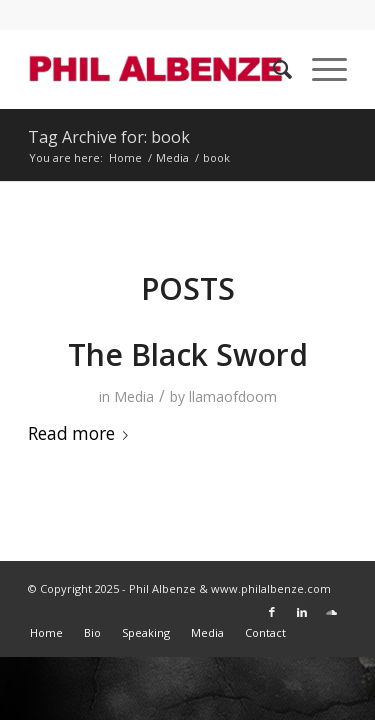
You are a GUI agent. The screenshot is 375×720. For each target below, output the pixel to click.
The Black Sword (188, 354)
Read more (82, 433)
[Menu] (319, 69)
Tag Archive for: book (109, 137)
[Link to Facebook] (272, 612)
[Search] (272, 69)
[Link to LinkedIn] (302, 612)
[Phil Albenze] (155, 69)
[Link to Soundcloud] (332, 612)
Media (134, 396)
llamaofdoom (233, 396)
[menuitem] (272, 69)
